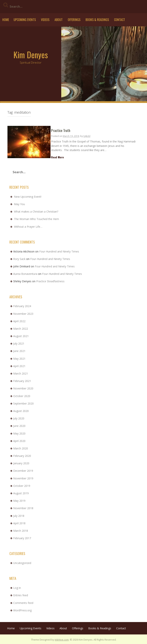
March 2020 (21, 448)
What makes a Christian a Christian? (36, 212)
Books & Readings (97, 20)
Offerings (74, 20)
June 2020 (19, 426)
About (59, 20)
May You (19, 204)
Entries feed (21, 595)
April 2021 (19, 366)
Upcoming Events (25, 20)
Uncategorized (22, 563)
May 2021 (19, 359)
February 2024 (22, 306)
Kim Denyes (31, 55)
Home (6, 20)
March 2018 (21, 531)
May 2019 (19, 501)
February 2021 (22, 381)
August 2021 (21, 336)
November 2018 (23, 508)
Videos (45, 20)
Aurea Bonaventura (25, 274)
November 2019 (23, 478)
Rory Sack (19, 259)
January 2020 (21, 463)
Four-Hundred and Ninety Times (59, 251)
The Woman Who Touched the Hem (36, 219)
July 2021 (19, 343)
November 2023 (23, 314)
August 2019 (21, 493)
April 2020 (19, 441)
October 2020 (22, 396)
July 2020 (19, 418)
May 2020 (19, 433)
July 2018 (19, 516)
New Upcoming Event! (28, 197)
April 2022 (19, 321)
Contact (120, 20)
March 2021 (21, 373)
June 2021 (19, 351)
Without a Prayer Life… (28, 227)
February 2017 (22, 538)
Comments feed (23, 603)
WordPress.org (22, 610)
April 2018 (19, 523)
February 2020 (22, 456)
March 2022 (21, 329)
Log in (17, 588)
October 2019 (22, 486)
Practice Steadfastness (50, 281)
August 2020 (21, 411)
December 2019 (23, 471)
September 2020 (23, 403)
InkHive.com (62, 640)
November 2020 (23, 388)
